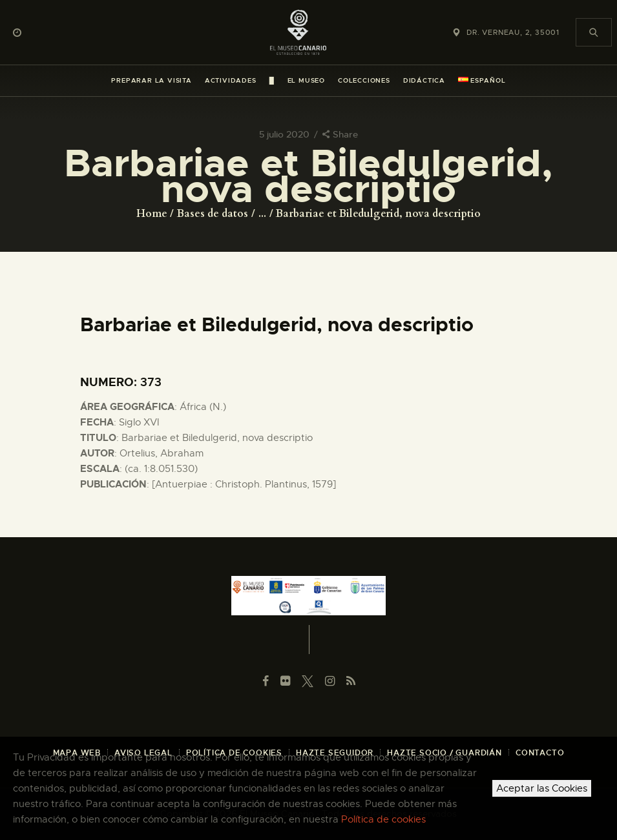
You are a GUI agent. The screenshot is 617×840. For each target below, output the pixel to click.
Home (152, 214)
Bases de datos (213, 214)
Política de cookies (383, 819)
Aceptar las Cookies (542, 788)
